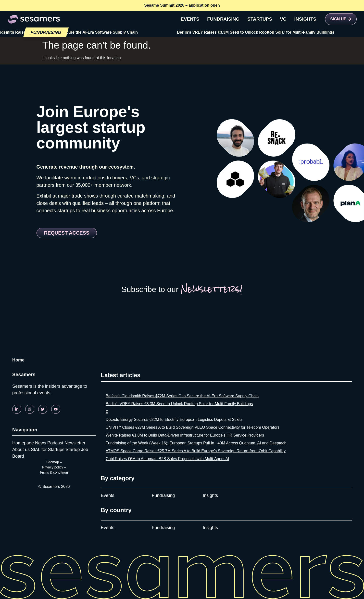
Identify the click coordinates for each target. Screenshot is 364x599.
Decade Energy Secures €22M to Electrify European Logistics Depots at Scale (174, 419)
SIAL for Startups (48, 450)
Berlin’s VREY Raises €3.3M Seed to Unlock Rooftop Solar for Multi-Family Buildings (258, 32)
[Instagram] (30, 409)
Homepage (23, 443)
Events (107, 495)
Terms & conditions (54, 472)
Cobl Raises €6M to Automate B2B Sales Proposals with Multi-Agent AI (167, 459)
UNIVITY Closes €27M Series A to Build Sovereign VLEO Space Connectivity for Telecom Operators (193, 427)
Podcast (55, 443)
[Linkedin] (17, 409)
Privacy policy (53, 467)
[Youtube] (56, 409)
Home (18, 360)
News (41, 443)
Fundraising (163, 495)
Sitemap (53, 462)
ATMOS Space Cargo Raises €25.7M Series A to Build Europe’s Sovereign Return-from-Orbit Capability (196, 451)
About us (21, 450)
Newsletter (75, 443)
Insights (210, 495)
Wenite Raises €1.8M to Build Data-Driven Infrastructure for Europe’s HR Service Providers (185, 435)
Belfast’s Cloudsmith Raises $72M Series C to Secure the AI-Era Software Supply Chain (182, 396)
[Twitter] (43, 409)
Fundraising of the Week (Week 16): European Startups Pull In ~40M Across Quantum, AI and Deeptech (196, 443)
